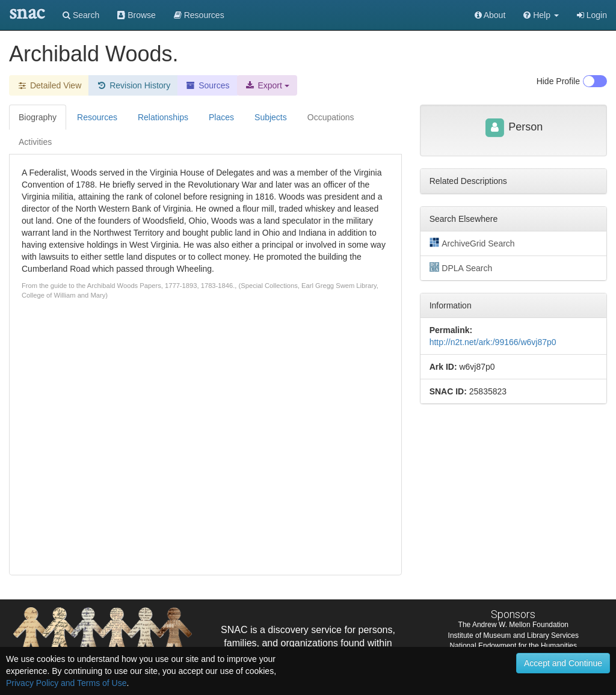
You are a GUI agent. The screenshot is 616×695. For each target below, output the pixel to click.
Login (592, 15)
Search (81, 15)
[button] (541, 15)
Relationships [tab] (163, 117)
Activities (35, 142)
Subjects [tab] (271, 117)
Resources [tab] (97, 117)
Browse (137, 15)
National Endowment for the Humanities (513, 646)
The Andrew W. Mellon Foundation (513, 625)
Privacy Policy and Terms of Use (66, 683)
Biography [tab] (38, 117)
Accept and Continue (563, 663)
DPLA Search (461, 268)
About (490, 15)
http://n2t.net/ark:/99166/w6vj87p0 (493, 342)
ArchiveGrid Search (472, 243)
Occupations (331, 117)
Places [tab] (221, 117)
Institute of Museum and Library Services (513, 635)
